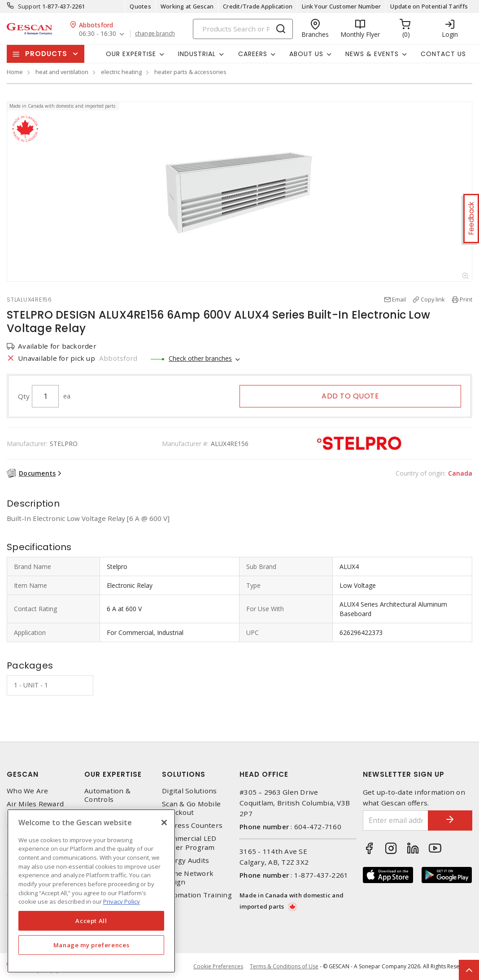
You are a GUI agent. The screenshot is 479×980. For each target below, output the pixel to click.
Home (15, 72)
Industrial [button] (197, 54)
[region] (91, 891)
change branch (155, 34)
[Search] (243, 29)
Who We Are (28, 791)
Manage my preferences (91, 945)
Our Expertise (113, 774)
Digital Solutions (189, 791)
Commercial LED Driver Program (189, 843)
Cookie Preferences (218, 967)
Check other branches (200, 358)
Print (466, 299)
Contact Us (443, 54)
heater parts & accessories (190, 72)
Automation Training (197, 895)
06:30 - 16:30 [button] (98, 34)
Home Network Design (188, 878)
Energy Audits (185, 860)
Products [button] (46, 54)
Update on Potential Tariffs (429, 6)
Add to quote (350, 396)
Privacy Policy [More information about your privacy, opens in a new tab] (122, 901)
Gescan (23, 774)
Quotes (140, 6)
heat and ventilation (62, 72)
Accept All (91, 921)
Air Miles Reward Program (35, 808)
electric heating (121, 72)
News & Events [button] (372, 54)
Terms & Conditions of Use (284, 966)
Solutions (184, 774)
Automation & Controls (107, 795)
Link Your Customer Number (341, 6)
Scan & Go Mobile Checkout (191, 808)
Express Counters (192, 825)
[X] (164, 822)
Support (29, 6)
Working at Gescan (187, 6)
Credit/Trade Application (258, 6)
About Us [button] (306, 54)
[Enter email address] (396, 820)
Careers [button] (253, 54)
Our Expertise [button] (131, 54)
